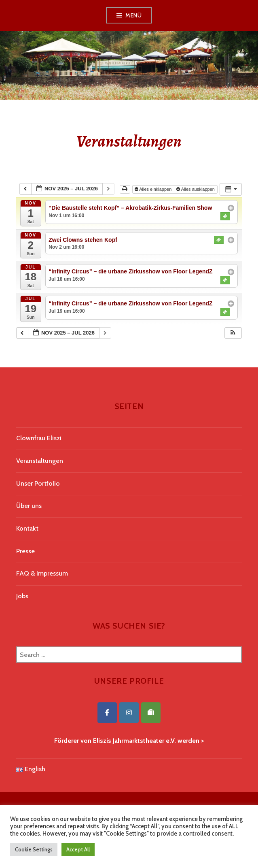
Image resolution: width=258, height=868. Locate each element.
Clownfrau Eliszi (39, 438)
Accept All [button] (78, 849)
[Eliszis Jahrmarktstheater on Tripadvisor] (151, 713)
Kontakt (27, 528)
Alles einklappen (154, 189)
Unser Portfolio (38, 483)
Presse (25, 551)
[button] (233, 333)
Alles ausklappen (196, 189)
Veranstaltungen (40, 461)
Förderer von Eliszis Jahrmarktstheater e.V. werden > (129, 741)
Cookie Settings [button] (34, 849)
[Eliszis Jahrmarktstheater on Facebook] (107, 713)
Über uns (29, 506)
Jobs (22, 596)
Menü (133, 15)
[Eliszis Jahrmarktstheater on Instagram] (129, 713)
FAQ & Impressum (42, 573)
